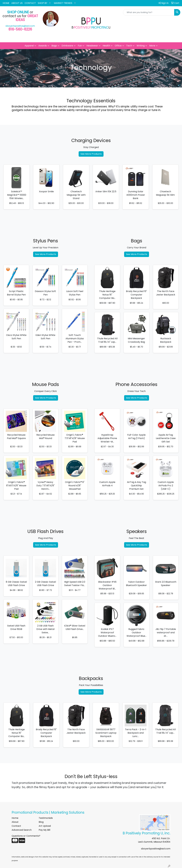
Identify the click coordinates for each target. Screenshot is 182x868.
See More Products (91, 154)
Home (15, 818)
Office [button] (118, 46)
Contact (16, 826)
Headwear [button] (92, 46)
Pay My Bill (44, 830)
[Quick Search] (149, 12)
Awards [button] (43, 46)
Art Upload (45, 826)
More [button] (152, 46)
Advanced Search (22, 830)
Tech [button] (129, 46)
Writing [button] (141, 46)
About (15, 822)
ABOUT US (17, 3)
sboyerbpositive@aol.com (20, 26)
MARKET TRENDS (63, 3)
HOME (6, 3)
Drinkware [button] (67, 46)
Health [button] (106, 46)
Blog (41, 822)
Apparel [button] (29, 46)
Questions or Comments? (26, 836)
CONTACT (30, 3)
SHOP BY (43, 3)
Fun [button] (80, 46)
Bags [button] (54, 46)
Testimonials (46, 818)
